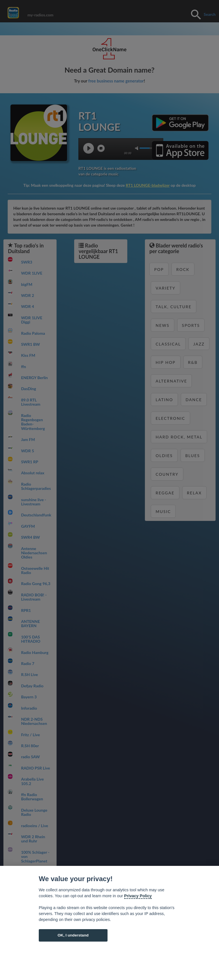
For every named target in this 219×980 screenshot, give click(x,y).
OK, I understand (73, 935)
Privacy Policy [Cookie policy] (138, 896)
